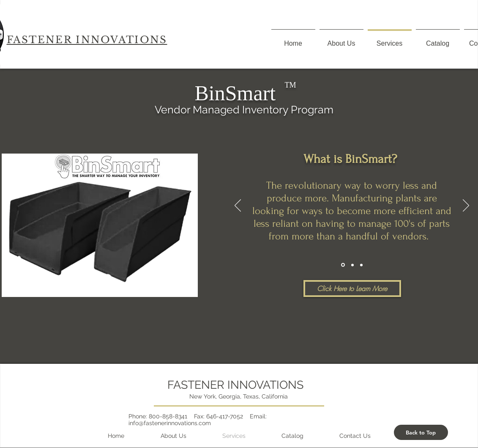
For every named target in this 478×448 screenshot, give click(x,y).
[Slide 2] (352, 265)
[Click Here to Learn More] (352, 289)
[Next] (466, 206)
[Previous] (238, 206)
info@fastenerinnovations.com (170, 423)
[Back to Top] (421, 432)
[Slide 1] (343, 265)
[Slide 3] (361, 265)
